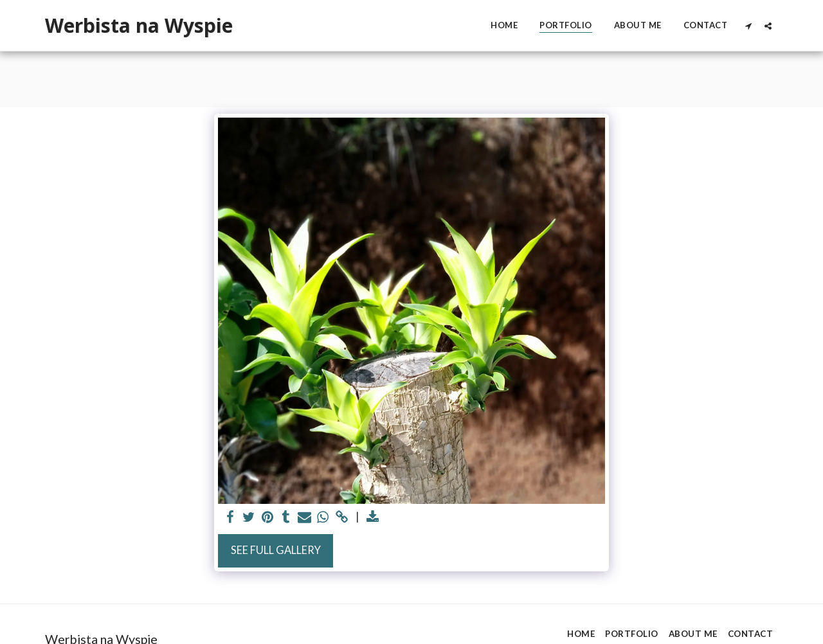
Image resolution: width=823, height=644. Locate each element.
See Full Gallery (276, 550)
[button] (748, 26)
